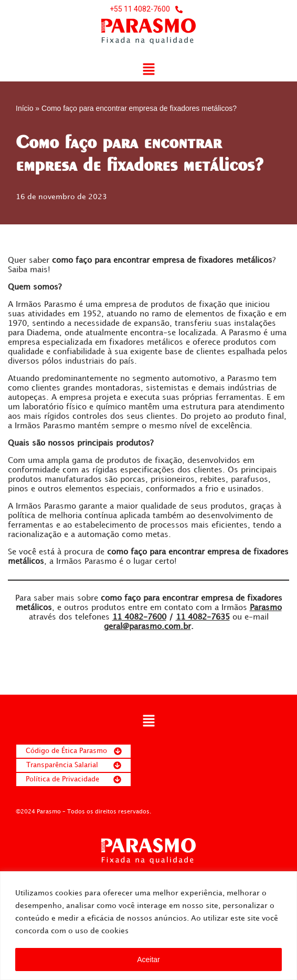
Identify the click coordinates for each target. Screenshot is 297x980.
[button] (148, 70)
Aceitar (148, 960)
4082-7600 (139, 617)
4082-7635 (203, 617)
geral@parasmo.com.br (147, 627)
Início (24, 108)
